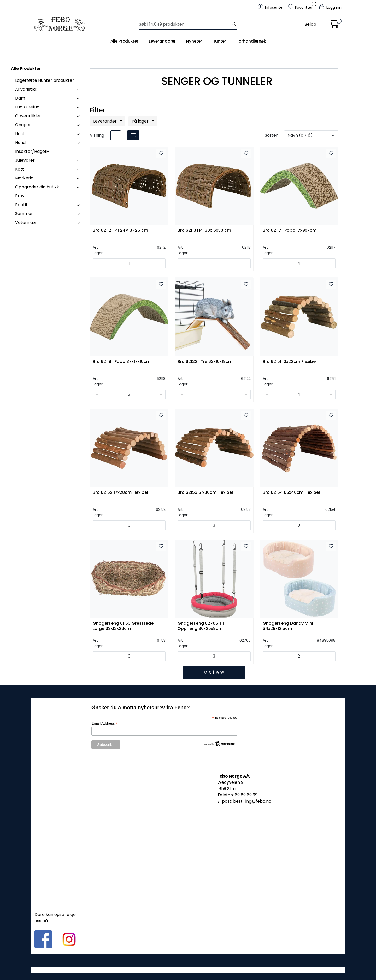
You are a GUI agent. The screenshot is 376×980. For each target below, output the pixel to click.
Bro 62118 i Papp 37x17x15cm (122, 362)
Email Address (105, 724)
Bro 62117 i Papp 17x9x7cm (290, 231)
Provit (21, 196)
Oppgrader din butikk (37, 187)
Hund (20, 143)
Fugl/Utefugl (28, 107)
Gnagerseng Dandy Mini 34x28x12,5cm (288, 626)
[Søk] (185, 24)
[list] (116, 135)
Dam (20, 98)
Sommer (24, 214)
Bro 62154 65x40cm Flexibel (291, 493)
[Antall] (129, 263)
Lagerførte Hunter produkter (45, 80)
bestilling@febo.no (252, 801)
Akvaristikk (26, 89)
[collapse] (78, 89)
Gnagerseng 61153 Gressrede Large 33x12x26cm (123, 626)
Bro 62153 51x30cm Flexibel (205, 493)
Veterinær (26, 222)
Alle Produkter (124, 41)
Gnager (23, 125)
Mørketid (24, 178)
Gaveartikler (28, 116)
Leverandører (162, 41)
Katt (20, 169)
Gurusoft (188, 970)
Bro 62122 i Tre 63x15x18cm (205, 362)
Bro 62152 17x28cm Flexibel (120, 493)
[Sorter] (311, 135)
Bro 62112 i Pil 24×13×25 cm (120, 231)
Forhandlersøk (251, 41)
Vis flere (214, 672)
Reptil (21, 205)
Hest (20, 134)
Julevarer (25, 160)
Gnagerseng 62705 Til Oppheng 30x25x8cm (201, 626)
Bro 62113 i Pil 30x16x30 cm (204, 231)
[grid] (133, 135)
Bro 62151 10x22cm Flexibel (290, 362)
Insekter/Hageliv (32, 151)
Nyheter (194, 41)
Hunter (219, 41)
